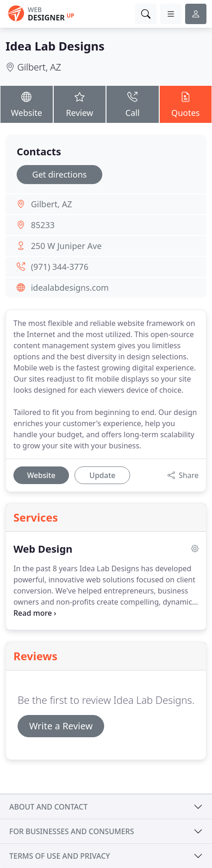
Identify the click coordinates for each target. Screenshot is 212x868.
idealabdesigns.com (70, 287)
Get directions (60, 174)
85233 (43, 225)
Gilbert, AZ (39, 67)
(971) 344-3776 (60, 267)
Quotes (186, 104)
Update (102, 475)
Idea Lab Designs (55, 46)
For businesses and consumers (72, 831)
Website (27, 104)
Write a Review (61, 726)
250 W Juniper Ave (66, 246)
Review (80, 104)
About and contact (48, 807)
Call (133, 104)
